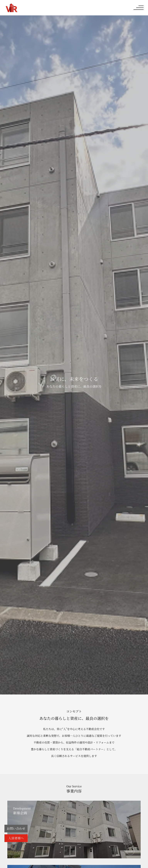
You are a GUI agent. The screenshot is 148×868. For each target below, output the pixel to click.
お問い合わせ (16, 828)
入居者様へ (16, 838)
